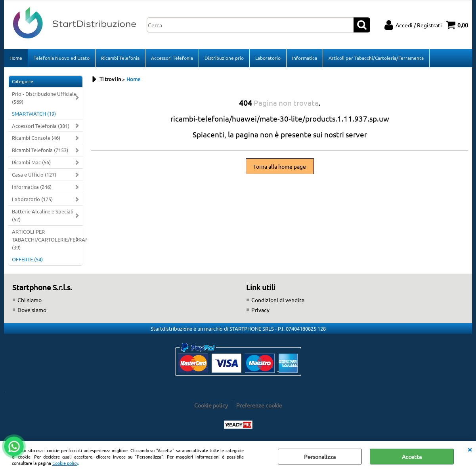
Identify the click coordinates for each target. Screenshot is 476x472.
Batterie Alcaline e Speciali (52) (43, 215)
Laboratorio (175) (32, 199)
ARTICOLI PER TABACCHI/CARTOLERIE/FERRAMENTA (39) (47, 239)
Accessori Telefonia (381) (41, 126)
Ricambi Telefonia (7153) (40, 150)
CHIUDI (470, 449)
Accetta (412, 457)
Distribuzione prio (224, 58)
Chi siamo (30, 300)
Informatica (305, 58)
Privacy (260, 310)
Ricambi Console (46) (36, 138)
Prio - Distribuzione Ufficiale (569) (44, 98)
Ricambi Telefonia (120, 58)
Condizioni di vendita (278, 300)
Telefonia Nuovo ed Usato (62, 58)
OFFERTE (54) (27, 259)
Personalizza (320, 457)
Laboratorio (268, 58)
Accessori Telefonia (172, 58)
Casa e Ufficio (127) (34, 174)
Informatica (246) (32, 187)
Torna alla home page (280, 166)
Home (16, 58)
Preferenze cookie (259, 405)
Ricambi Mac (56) (31, 162)
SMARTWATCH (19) (34, 113)
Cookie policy (65, 463)
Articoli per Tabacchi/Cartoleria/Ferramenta (376, 58)
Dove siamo (32, 310)
